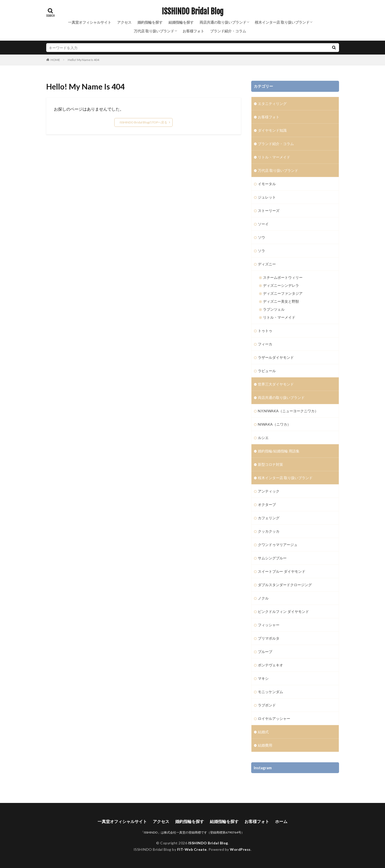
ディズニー (267, 264)
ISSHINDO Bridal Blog (193, 12)
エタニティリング (272, 104)
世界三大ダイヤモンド (276, 384)
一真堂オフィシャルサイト (90, 22)
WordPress (240, 849)
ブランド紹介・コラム (228, 31)
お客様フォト (193, 31)
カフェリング (269, 518)
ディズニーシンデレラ (281, 285)
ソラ (261, 251)
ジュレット (267, 197)
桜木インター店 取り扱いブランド (282, 22)
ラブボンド (267, 705)
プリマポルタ (269, 638)
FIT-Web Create (192, 849)
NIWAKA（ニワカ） (274, 424)
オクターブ (267, 504)
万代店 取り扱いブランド (154, 31)
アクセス (124, 22)
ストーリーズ (269, 211)
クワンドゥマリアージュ (278, 545)
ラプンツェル (274, 309)
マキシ (263, 678)
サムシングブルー (272, 558)
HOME (55, 60)
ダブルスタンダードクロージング (285, 585)
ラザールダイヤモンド (276, 357)
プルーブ (265, 652)
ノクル (263, 598)
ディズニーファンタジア (283, 293)
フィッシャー (269, 625)
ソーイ (263, 224)
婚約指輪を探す (150, 22)
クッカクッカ (269, 531)
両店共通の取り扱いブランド (223, 22)
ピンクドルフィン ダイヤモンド (283, 611)
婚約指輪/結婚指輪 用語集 (279, 451)
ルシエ (263, 438)
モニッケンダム (270, 692)
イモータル (267, 184)
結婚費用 (265, 745)
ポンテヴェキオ (270, 665)
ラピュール (267, 371)
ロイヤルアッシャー (274, 718)
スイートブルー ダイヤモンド (282, 571)
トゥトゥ (265, 331)
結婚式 (263, 732)
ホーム (281, 821)
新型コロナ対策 (270, 464)
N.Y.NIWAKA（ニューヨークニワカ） (288, 411)
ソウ (261, 237)
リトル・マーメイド (274, 157)
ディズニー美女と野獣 (281, 301)
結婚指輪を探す (181, 22)
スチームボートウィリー (283, 277)
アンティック (269, 491)
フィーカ (265, 344)
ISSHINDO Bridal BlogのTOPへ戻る (143, 122)
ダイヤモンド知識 (272, 130)
